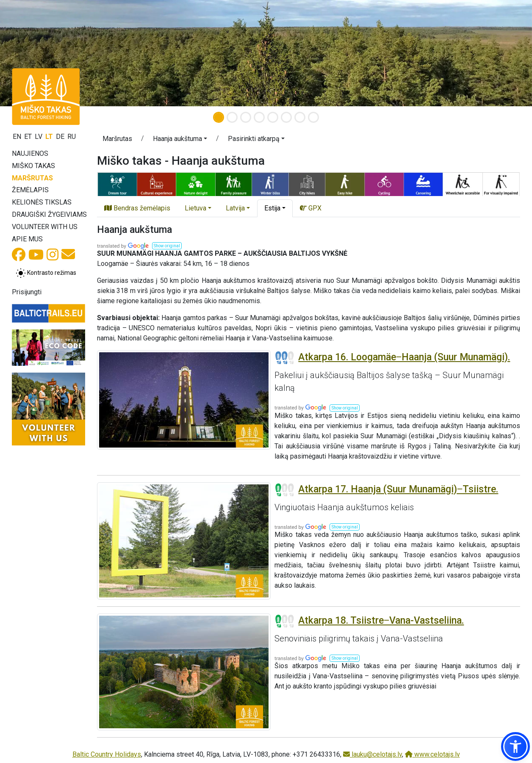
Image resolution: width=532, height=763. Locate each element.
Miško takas (33, 166)
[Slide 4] (259, 117)
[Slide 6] (286, 117)
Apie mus (27, 239)
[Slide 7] (300, 117)
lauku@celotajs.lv (373, 754)
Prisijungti (27, 292)
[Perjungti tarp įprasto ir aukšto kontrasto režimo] (46, 273)
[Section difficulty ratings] (285, 358)
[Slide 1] (219, 117)
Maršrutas (32, 178)
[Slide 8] (313, 117)
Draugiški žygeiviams (49, 214)
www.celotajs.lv (432, 754)
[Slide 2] (232, 117)
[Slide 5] (273, 117)
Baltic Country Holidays (107, 754)
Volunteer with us (45, 227)
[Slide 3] (246, 117)
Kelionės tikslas (42, 202)
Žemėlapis (30, 190)
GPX (311, 208)
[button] (180, 140)
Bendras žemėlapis (137, 208)
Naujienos (30, 153)
